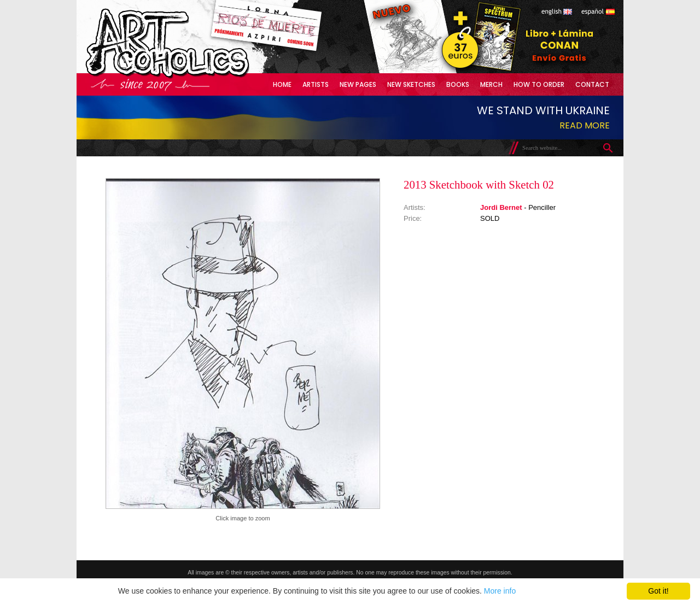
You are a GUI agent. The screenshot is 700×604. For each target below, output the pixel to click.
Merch (491, 84)
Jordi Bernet (501, 207)
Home (282, 84)
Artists (316, 84)
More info (500, 591)
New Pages (358, 84)
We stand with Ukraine (543, 110)
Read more (585, 125)
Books (458, 84)
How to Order (539, 84)
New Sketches (411, 84)
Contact (592, 84)
